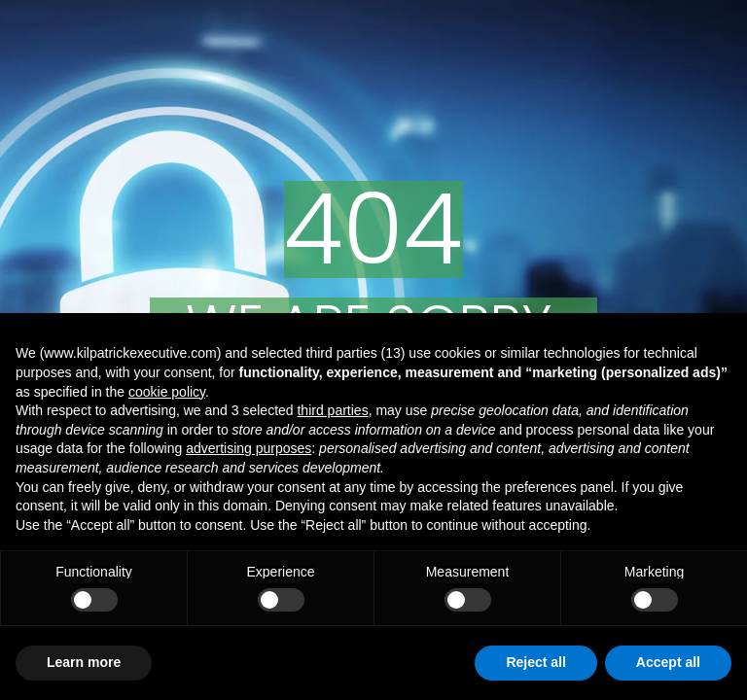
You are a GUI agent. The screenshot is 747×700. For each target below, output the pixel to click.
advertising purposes (249, 448)
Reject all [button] (535, 662)
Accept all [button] (668, 662)
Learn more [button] (84, 662)
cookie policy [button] (167, 392)
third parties (332, 410)
